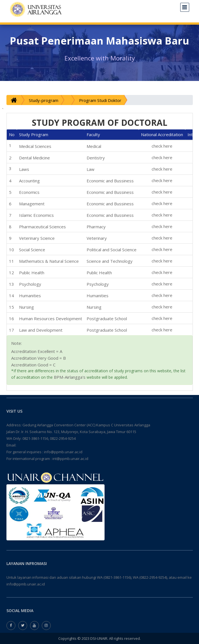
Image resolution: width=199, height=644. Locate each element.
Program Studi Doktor (100, 100)
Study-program (44, 100)
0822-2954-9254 (63, 438)
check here (162, 146)
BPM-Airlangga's (70, 377)
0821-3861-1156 (35, 438)
